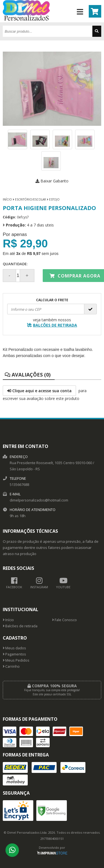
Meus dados (14, 648)
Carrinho (11, 666)
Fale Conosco (64, 620)
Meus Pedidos (16, 660)
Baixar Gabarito (52, 181)
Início (7, 199)
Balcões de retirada (20, 626)
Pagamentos (14, 654)
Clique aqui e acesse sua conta (39, 391)
